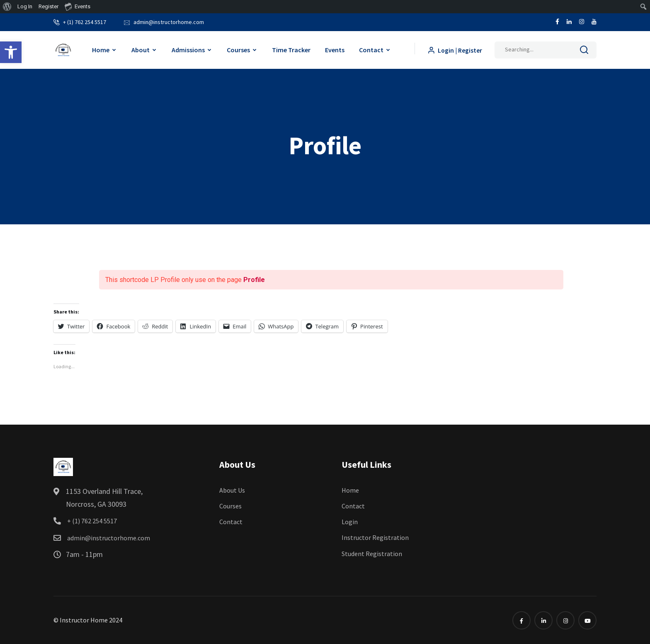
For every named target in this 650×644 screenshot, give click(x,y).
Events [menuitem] (78, 6)
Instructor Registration (375, 537)
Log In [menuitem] (25, 6)
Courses (238, 49)
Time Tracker (291, 49)
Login (350, 521)
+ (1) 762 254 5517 (85, 22)
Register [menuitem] (49, 6)
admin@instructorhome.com (169, 22)
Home (100, 49)
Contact (371, 49)
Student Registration (372, 553)
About (140, 49)
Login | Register (455, 50)
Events (334, 49)
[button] (11, 52)
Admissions (188, 49)
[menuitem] (7, 7)
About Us (232, 490)
